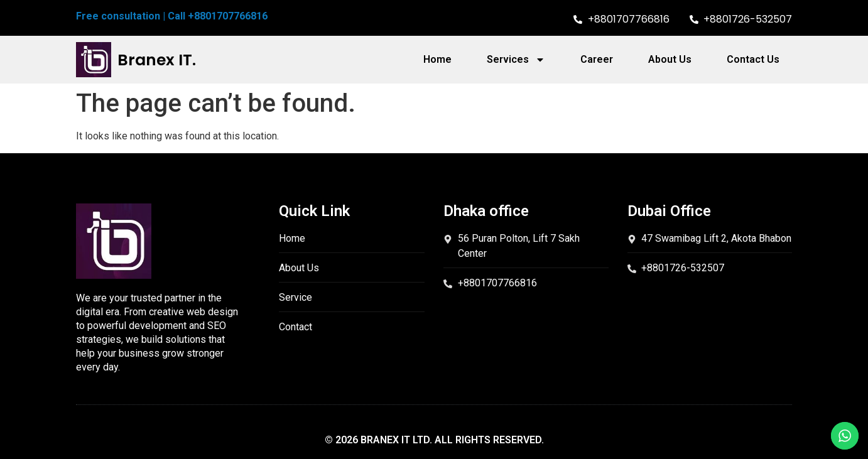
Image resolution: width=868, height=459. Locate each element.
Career (597, 59)
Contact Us (753, 59)
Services (516, 60)
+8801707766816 (228, 16)
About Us (670, 59)
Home (437, 59)
